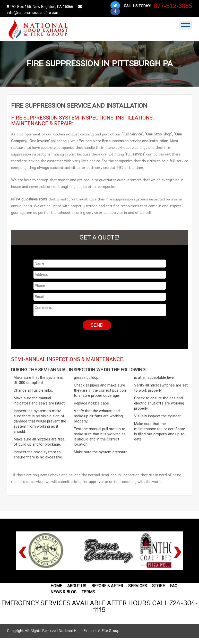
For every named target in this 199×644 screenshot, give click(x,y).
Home (56, 586)
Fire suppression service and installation (79, 106)
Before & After (107, 586)
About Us (77, 586)
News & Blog (63, 592)
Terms (88, 592)
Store (158, 586)
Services (138, 586)
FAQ (174, 586)
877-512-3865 (173, 6)
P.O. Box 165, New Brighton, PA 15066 (41, 7)
